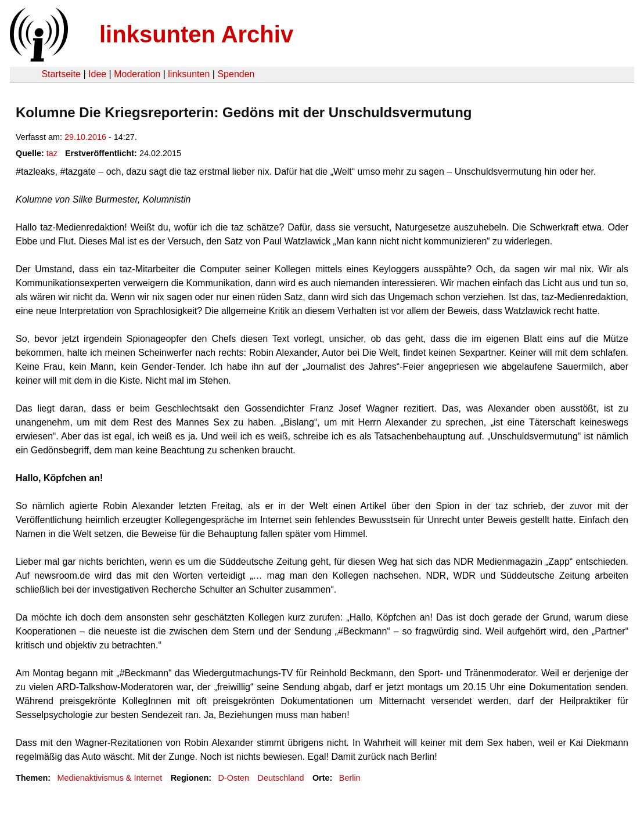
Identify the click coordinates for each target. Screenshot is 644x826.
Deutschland (281, 778)
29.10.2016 (85, 137)
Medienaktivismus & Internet (109, 778)
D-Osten (234, 778)
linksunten (189, 74)
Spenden (236, 74)
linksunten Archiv (196, 34)
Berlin (350, 778)
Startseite (61, 74)
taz (52, 153)
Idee (97, 74)
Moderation (137, 74)
